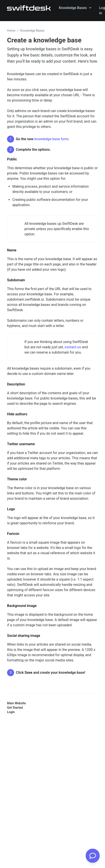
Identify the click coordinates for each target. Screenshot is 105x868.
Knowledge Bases (32, 31)
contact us (73, 347)
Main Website (16, 703)
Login (11, 712)
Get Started (15, 708)
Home (11, 31)
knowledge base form (51, 139)
